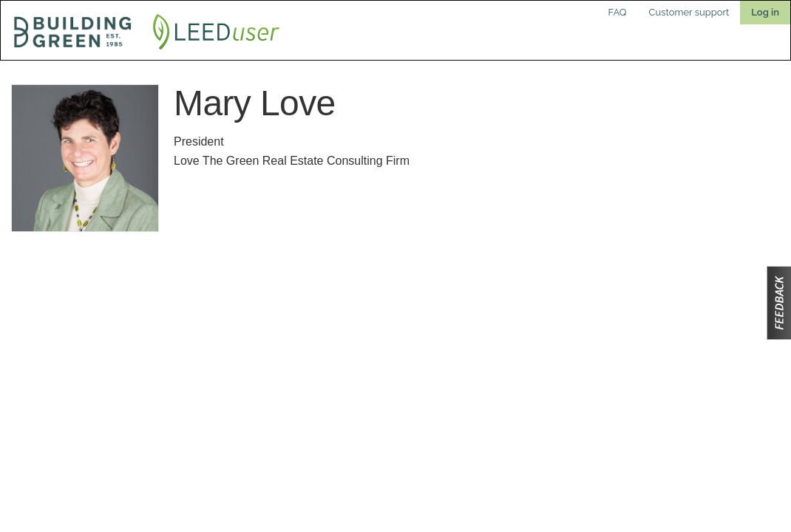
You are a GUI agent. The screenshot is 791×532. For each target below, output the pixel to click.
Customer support (689, 12)
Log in (765, 12)
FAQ (618, 12)
